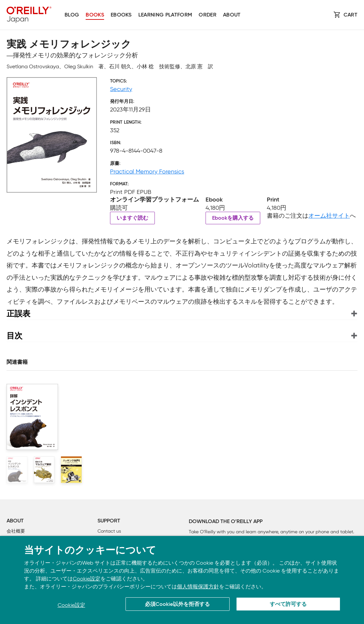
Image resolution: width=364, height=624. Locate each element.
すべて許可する (288, 605)
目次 (14, 336)
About (232, 15)
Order (208, 15)
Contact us (109, 531)
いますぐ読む (132, 218)
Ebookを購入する (233, 218)
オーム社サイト (329, 216)
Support (109, 521)
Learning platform (165, 15)
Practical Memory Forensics (147, 172)
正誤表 (18, 313)
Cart (350, 15)
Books (95, 15)
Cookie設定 (87, 579)
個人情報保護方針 (198, 587)
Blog (72, 15)
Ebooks (121, 15)
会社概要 (16, 531)
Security (121, 89)
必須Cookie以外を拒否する (177, 605)
